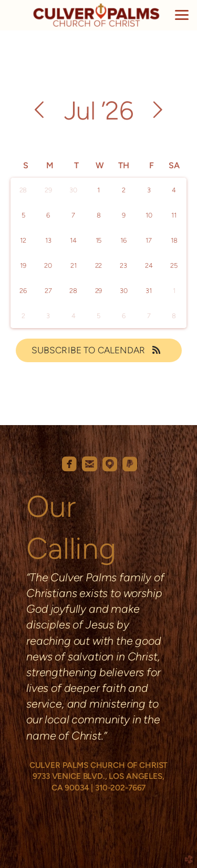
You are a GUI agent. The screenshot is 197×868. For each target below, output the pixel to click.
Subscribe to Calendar (99, 350)
